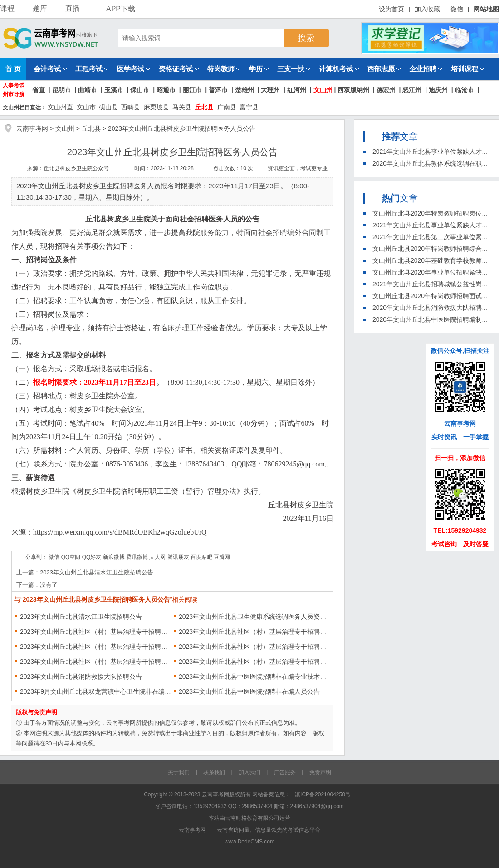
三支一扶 (294, 69)
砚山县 (108, 107)
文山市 (86, 107)
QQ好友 (92, 557)
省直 (39, 90)
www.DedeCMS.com (249, 842)
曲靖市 (88, 90)
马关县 (182, 107)
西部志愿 (384, 69)
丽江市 (192, 90)
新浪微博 (114, 557)
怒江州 (412, 90)
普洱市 (218, 90)
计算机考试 (339, 69)
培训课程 (467, 69)
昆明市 (62, 90)
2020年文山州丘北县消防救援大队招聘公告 (433, 308)
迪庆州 (438, 90)
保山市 (140, 90)
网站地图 (486, 9)
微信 (457, 9)
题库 (40, 8)
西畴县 (131, 107)
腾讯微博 (137, 557)
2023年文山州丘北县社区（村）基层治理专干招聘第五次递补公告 (255, 647)
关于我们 (179, 772)
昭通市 (166, 90)
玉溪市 (114, 90)
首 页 (13, 69)
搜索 (306, 38)
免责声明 (320, 772)
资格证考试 (179, 69)
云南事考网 (32, 128)
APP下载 (117, 9)
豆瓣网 (222, 557)
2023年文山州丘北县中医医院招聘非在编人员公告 (249, 691)
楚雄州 (245, 90)
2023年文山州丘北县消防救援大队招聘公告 (81, 677)
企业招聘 (426, 69)
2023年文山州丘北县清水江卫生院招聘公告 (97, 572)
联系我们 (214, 772)
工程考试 (92, 69)
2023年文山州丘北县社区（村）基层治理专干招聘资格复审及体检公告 (255, 662)
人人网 (157, 557)
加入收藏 (427, 9)
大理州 (270, 90)
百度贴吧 (201, 557)
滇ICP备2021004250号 (323, 794)
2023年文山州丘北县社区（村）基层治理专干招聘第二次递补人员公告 (96, 647)
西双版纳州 (353, 90)
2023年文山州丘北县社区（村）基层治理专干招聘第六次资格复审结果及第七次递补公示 (96, 632)
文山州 (323, 90)
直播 (73, 8)
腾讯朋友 (178, 557)
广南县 (227, 107)
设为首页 (391, 9)
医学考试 (134, 69)
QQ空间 (71, 557)
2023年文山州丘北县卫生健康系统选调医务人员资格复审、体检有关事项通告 (255, 617)
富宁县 (249, 107)
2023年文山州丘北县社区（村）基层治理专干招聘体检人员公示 (255, 632)
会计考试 (50, 69)
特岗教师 (224, 69)
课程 (7, 8)
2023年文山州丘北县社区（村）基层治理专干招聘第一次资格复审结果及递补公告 (96, 662)
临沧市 (465, 90)
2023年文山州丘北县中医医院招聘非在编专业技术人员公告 (255, 677)
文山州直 (60, 107)
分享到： (36, 557)
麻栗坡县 (157, 107)
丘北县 (204, 107)
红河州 (297, 90)
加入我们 (249, 772)
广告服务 (285, 772)
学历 (259, 69)
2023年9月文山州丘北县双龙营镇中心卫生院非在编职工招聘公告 (96, 691)
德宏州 (386, 90)
